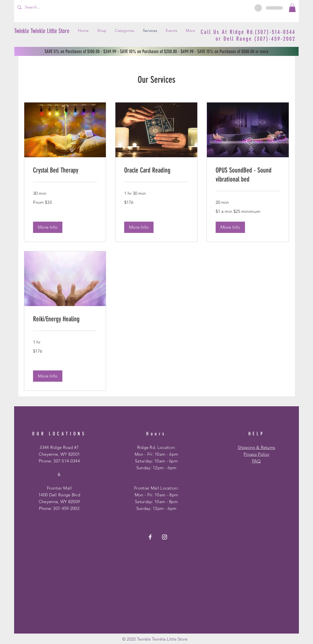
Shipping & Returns (256, 447)
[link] (65, 171)
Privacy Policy (256, 454)
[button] (292, 8)
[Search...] (43, 7)
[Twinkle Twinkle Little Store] (42, 31)
